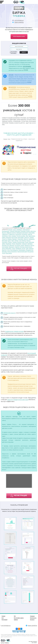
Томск (14, 248)
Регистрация (4, 620)
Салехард (23, 231)
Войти (24, 52)
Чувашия (24, 244)
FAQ (15, 616)
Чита (8, 250)
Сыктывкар (5, 247)
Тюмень (31, 237)
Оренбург (30, 244)
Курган (32, 245)
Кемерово (18, 248)
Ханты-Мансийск (7, 248)
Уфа (27, 236)
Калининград (21, 242)
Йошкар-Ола (5, 245)
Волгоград (14, 237)
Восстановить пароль (19, 618)
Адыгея (30, 234)
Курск (9, 241)
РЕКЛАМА (26, 70)
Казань (28, 231)
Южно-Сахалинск (12, 252)
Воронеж (9, 237)
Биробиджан (22, 250)
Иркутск (26, 239)
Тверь (4, 244)
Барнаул (15, 239)
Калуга (28, 241)
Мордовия (18, 244)
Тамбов (14, 242)
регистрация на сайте (19, 36)
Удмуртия (27, 245)
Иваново (12, 245)
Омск (10, 236)
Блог (9, 139)
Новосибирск (26, 230)
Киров (22, 245)
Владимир (9, 244)
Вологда (22, 247)
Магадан (4, 252)
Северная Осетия (11, 233)
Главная (5, 139)
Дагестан (33, 231)
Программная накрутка (9, 313)
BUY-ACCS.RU (12, 87)
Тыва (27, 248)
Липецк (16, 241)
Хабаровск (32, 239)
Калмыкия (18, 234)
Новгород (31, 242)
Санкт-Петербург (17, 230)
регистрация (21, 269)
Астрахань (25, 234)
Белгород (5, 241)
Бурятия (4, 250)
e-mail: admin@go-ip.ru (6, 625)
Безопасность (33, 618)
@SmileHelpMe (27, 66)
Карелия (17, 247)
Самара (14, 236)
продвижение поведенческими (14, 331)
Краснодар (21, 237)
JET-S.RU (11, 75)
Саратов (26, 237)
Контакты (32, 620)
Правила (16, 620)
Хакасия (31, 248)
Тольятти (5, 239)
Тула (20, 241)
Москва (10, 230)
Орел (13, 241)
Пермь (4, 237)
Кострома (17, 245)
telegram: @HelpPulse (19, 22)
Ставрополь (12, 234)
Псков (26, 242)
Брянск (24, 241)
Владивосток (30, 250)
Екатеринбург (6, 231)
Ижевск (10, 239)
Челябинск (5, 236)
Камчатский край (22, 252)
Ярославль (9, 253)
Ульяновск (20, 239)
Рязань (10, 242)
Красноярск (32, 236)
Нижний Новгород (15, 231)
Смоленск (5, 242)
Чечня (4, 253)
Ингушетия (30, 252)
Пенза (13, 244)
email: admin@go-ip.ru (19, 20)
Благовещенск (14, 250)
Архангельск (29, 247)
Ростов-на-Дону (21, 236)
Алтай (23, 248)
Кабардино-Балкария (22, 233)
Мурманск (12, 247)
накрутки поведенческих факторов (18, 400)
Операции (32, 616)
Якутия (4, 233)
